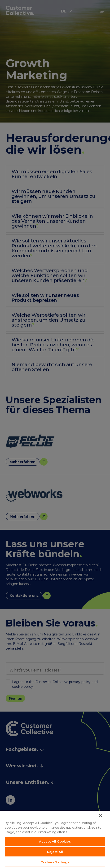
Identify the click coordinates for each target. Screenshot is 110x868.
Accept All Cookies (55, 841)
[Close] (101, 816)
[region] (55, 839)
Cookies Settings (55, 862)
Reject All (55, 852)
